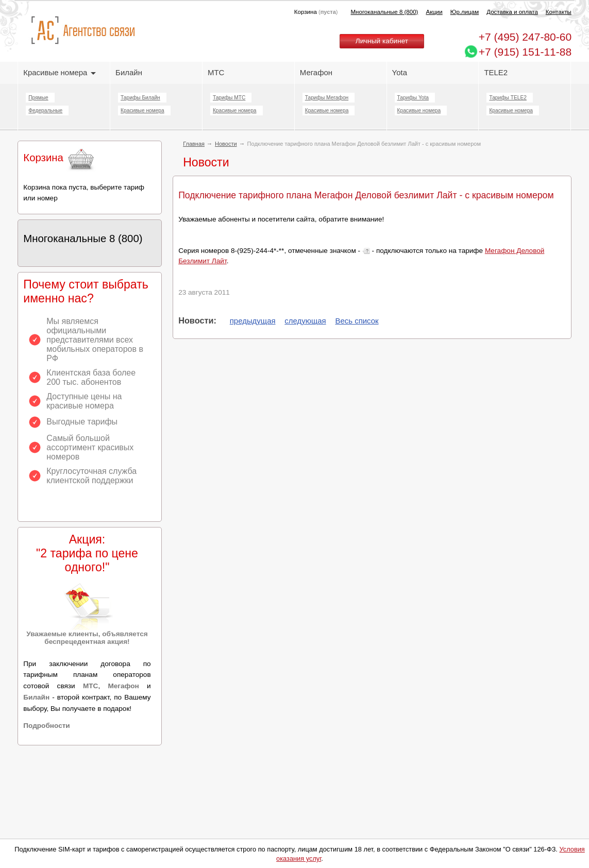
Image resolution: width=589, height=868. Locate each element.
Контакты (559, 12)
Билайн (129, 72)
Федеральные (45, 110)
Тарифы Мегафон (327, 98)
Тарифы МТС (229, 98)
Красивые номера (59, 72)
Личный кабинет (382, 41)
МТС (216, 72)
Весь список (357, 321)
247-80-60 (525, 37)
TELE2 (496, 72)
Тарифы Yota (413, 98)
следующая (305, 321)
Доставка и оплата (512, 12)
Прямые (38, 98)
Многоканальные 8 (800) (385, 12)
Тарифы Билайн (140, 98)
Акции (434, 12)
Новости (226, 144)
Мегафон (316, 72)
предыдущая (253, 321)
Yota (400, 72)
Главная (194, 144)
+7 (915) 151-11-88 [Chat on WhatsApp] (525, 52)
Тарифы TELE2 (508, 98)
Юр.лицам (465, 12)
